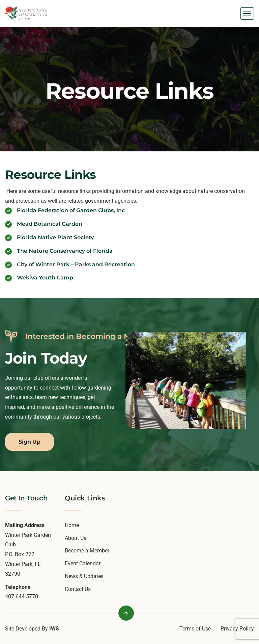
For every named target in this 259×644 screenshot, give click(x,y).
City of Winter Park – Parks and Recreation (76, 264)
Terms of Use (195, 629)
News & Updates (84, 576)
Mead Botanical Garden (50, 224)
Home (72, 525)
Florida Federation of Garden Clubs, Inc (71, 210)
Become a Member (87, 551)
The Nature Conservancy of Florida (65, 251)
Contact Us (78, 589)
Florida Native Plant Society (55, 237)
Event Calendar (83, 563)
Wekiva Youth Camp (45, 278)
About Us (76, 538)
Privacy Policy (237, 629)
